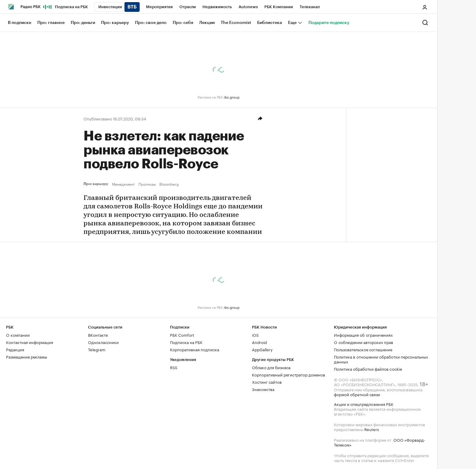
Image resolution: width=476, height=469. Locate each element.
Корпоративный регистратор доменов (289, 374)
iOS (255, 335)
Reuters (372, 429)
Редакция (15, 349)
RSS (174, 367)
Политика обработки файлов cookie (368, 369)
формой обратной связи (357, 394)
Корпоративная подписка (195, 349)
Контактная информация (30, 342)
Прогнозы (147, 184)
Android (259, 342)
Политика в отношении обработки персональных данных (381, 359)
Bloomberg (169, 184)
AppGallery (262, 349)
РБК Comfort (182, 335)
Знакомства (263, 389)
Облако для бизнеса (271, 367)
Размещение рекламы (27, 356)
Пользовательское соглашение (363, 349)
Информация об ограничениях (363, 335)
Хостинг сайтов (267, 382)
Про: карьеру (97, 184)
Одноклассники (103, 342)
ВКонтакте (98, 335)
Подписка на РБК (186, 342)
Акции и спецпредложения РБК (364, 404)
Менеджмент (123, 184)
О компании (18, 335)
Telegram (97, 349)
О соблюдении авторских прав (364, 342)
